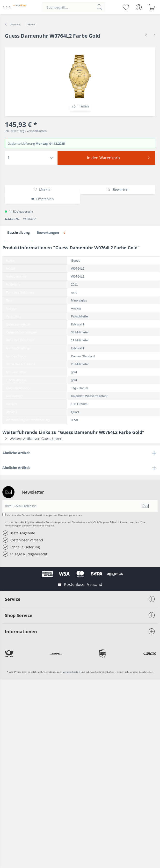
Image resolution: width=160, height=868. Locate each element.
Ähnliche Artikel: (16, 453)
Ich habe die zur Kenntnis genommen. (45, 515)
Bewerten (118, 190)
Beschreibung (18, 233)
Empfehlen (43, 199)
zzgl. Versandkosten (33, 131)
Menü (7, 5)
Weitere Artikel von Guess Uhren (32, 439)
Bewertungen (52, 233)
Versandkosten (71, 672)
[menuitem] (7, 7)
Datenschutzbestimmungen (37, 515)
